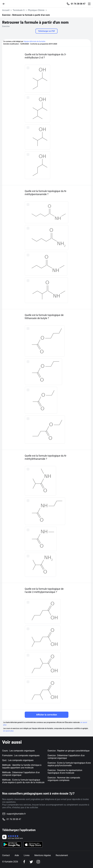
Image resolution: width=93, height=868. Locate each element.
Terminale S (19, 10)
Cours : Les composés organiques (18, 751)
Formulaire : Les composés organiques (21, 755)
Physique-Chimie (36, 10)
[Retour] (5, 4)
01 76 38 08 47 (78, 4)
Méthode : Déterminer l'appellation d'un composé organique (21, 774)
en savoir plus (8, 731)
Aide (17, 855)
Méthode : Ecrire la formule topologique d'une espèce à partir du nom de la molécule (23, 781)
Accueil (6, 10)
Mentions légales (43, 855)
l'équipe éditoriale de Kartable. (35, 41)
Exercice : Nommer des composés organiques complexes (64, 779)
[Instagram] (38, 862)
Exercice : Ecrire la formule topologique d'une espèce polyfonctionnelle (69, 764)
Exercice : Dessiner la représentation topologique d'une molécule (65, 772)
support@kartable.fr (16, 814)
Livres (27, 855)
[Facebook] (24, 862)
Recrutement (62, 855)
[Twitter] (31, 862)
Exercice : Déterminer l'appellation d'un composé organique (66, 757)
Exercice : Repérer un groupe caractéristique (69, 751)
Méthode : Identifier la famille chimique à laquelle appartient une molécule (22, 766)
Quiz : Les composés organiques (18, 760)
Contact (6, 855)
